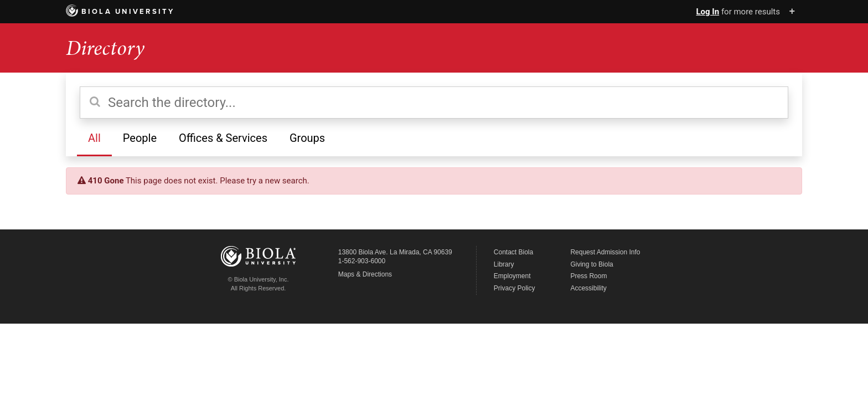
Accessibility (588, 288)
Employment (512, 276)
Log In (707, 12)
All (94, 138)
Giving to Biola (591, 264)
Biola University (120, 12)
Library (504, 264)
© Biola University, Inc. (259, 279)
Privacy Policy (515, 288)
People (140, 138)
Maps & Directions (365, 274)
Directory (105, 48)
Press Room (588, 276)
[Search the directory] (434, 103)
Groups (307, 138)
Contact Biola (513, 252)
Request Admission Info (605, 252)
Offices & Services (223, 138)
